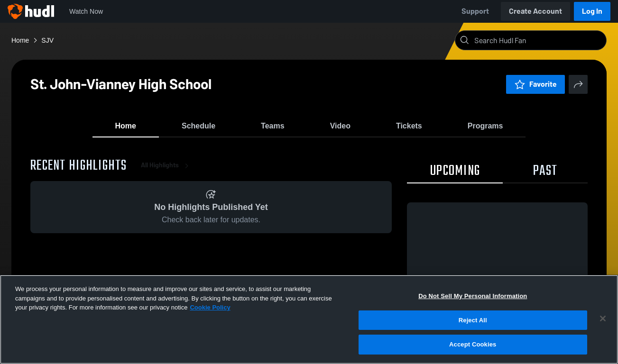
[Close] (603, 318)
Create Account (535, 11)
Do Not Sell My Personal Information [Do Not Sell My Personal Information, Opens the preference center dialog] (473, 296)
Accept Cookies (473, 344)
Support (475, 11)
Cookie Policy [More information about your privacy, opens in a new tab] (210, 307)
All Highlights (166, 170)
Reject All (473, 320)
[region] (309, 319)
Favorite (535, 84)
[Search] (538, 40)
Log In (592, 11)
